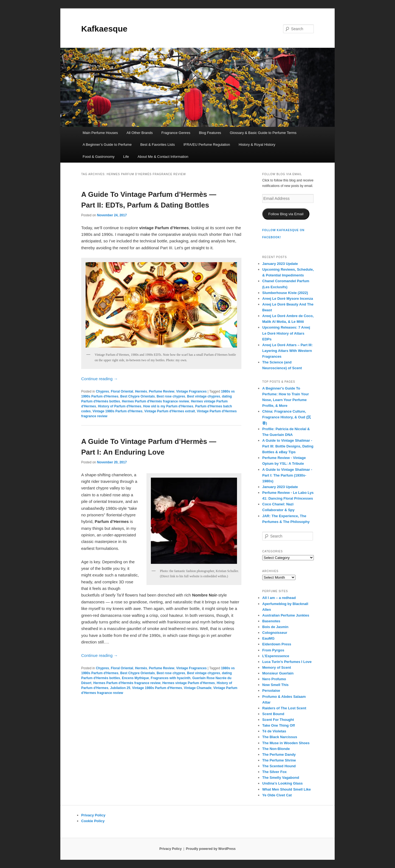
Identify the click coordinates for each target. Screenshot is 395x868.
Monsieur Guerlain (278, 673)
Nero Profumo (274, 679)
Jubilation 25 (120, 688)
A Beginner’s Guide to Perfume (107, 145)
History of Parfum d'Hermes (120, 406)
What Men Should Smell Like (287, 789)
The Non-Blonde (276, 749)
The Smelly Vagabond (281, 778)
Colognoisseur (275, 633)
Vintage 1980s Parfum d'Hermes (117, 411)
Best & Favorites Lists (157, 145)
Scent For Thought (278, 720)
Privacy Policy (93, 815)
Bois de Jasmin (275, 627)
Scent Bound (273, 714)
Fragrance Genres (176, 133)
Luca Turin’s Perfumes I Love (287, 662)
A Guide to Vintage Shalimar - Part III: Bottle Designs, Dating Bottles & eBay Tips (288, 446)
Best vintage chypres (204, 396)
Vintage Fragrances (191, 391)
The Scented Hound (279, 766)
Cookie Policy (93, 821)
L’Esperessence (276, 656)
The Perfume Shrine (279, 760)
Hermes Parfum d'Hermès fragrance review (155, 401)
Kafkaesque (104, 29)
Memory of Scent (277, 667)
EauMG (268, 638)
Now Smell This (275, 685)
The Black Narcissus (280, 737)
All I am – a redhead (279, 598)
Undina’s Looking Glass (283, 783)
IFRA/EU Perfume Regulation (207, 145)
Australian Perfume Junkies (286, 615)
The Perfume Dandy (279, 754)
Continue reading (99, 379)
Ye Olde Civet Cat (277, 795)
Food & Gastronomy (98, 157)
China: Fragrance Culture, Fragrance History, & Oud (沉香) (287, 417)
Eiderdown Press (277, 644)
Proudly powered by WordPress (211, 849)
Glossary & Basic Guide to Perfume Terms (263, 133)
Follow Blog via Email (286, 214)
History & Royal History (257, 145)
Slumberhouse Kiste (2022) (285, 293)
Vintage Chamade (198, 688)
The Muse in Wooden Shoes (286, 743)
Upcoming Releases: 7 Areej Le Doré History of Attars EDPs (286, 333)
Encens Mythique (135, 678)
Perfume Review (162, 391)
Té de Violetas (274, 731)
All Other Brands (139, 133)
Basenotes (271, 621)
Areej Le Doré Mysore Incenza (288, 299)
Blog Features (210, 133)
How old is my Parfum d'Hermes (168, 406)
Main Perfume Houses (100, 133)
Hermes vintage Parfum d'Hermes (189, 683)
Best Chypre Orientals (137, 396)
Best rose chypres (171, 396)
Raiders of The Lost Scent (284, 708)
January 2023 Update (280, 264)
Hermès (141, 391)
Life (126, 157)
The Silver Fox (274, 772)
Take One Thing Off (279, 725)
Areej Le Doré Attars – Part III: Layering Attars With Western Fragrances (287, 351)
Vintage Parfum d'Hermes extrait (170, 411)
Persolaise (271, 691)
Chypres (102, 391)
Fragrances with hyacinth (171, 678)
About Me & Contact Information (163, 157)
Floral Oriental (122, 391)
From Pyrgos (273, 650)
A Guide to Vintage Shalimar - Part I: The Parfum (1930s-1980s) (287, 475)
